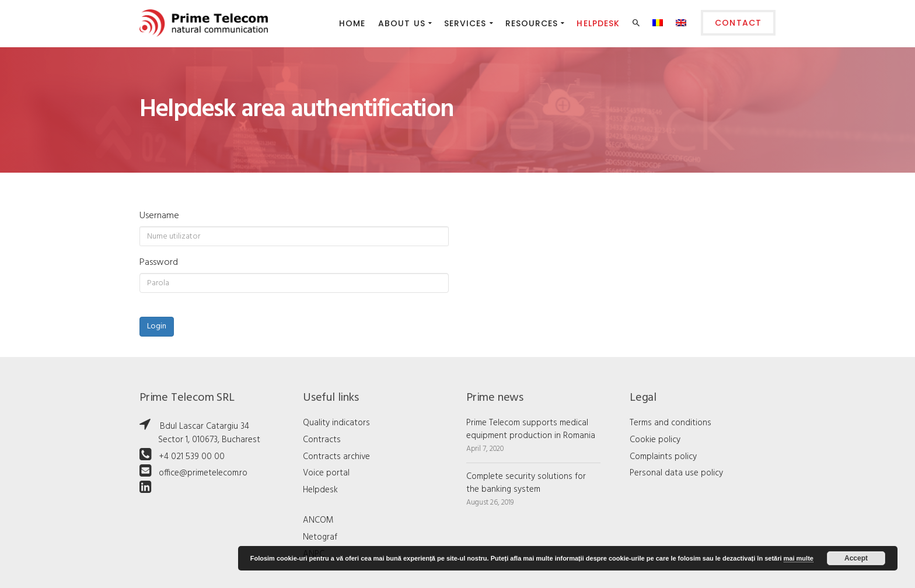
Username (159, 216)
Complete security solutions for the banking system (526, 483)
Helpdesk (320, 490)
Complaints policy (663, 457)
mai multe (799, 558)
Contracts (322, 440)
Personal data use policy (676, 473)
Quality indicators (336, 423)
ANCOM (318, 520)
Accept (856, 558)
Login (157, 326)
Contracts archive (336, 457)
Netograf (320, 537)
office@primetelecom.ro (203, 473)
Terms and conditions (670, 423)
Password (159, 262)
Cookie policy (655, 440)
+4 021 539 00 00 (192, 457)
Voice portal (326, 473)
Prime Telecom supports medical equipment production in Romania (531, 429)
